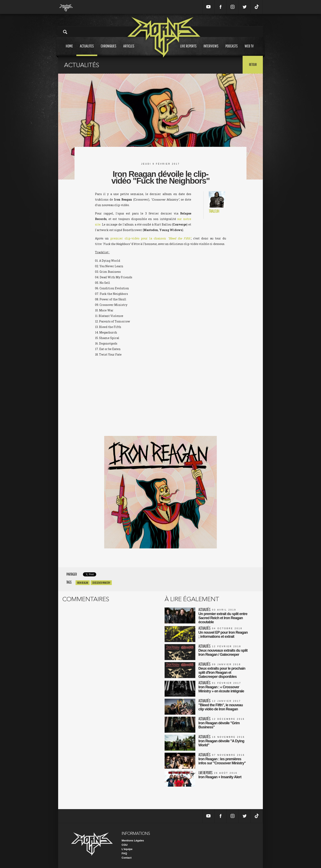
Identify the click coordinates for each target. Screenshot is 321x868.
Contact (127, 858)
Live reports (188, 50)
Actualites (87, 50)
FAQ (124, 853)
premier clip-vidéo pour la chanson (151, 238)
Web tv (249, 50)
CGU (125, 845)
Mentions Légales (133, 840)
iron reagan (83, 583)
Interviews (211, 50)
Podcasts (232, 50)
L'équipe (127, 849)
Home (69, 50)
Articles (129, 50)
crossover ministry (101, 583)
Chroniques (109, 50)
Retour (253, 64)
